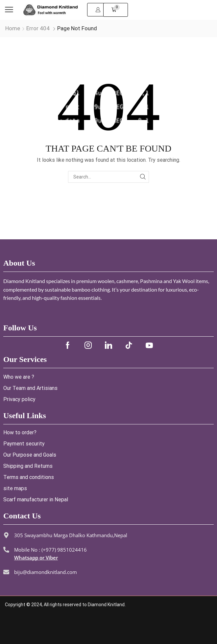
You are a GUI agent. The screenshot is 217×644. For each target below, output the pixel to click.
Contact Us (22, 516)
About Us (19, 263)
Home (13, 28)
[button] (9, 10)
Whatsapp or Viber (36, 558)
